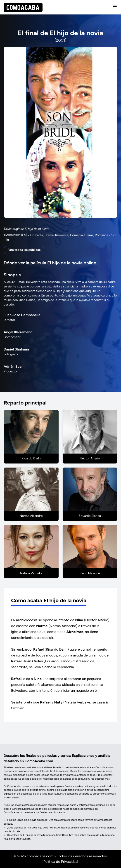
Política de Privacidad (60, 862)
